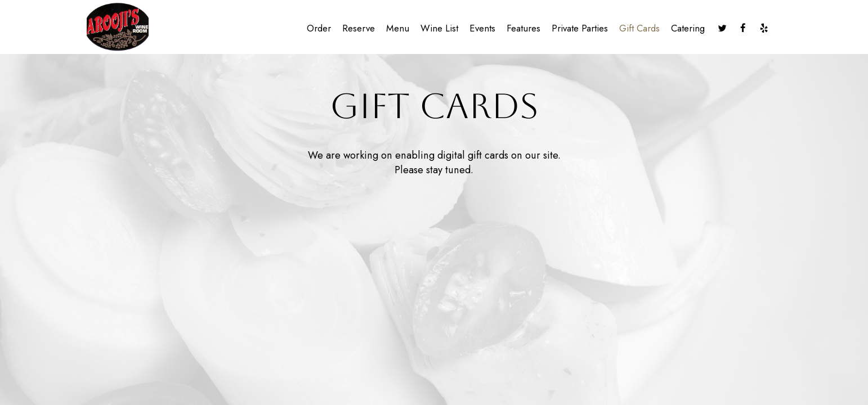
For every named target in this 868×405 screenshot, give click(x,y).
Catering (688, 28)
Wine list (439, 28)
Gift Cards (639, 28)
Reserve (359, 28)
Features (524, 28)
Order (319, 28)
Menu (398, 28)
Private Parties (580, 28)
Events (482, 28)
